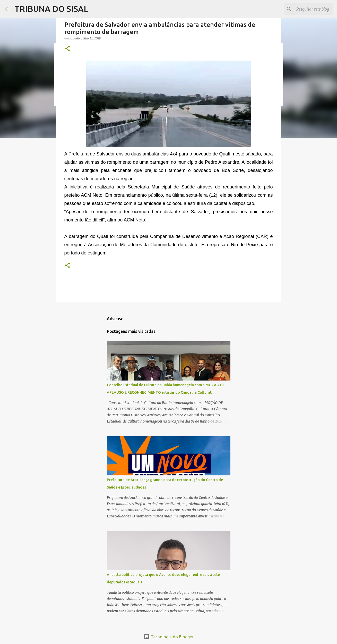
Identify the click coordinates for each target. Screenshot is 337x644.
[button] (67, 49)
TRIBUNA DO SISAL (51, 9)
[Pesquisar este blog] (306, 9)
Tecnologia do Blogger (168, 637)
